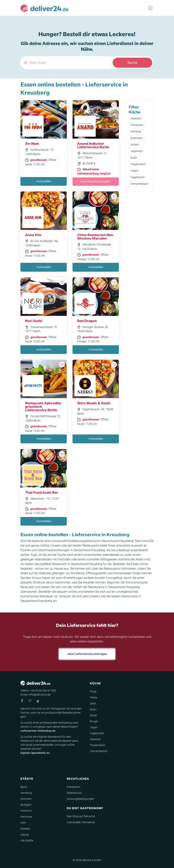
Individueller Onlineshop (81, 822)
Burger (94, 721)
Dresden (25, 829)
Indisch (135, 145)
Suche (132, 63)
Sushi (134, 158)
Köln (23, 823)
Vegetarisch (138, 177)
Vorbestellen (44, 181)
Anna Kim (33, 235)
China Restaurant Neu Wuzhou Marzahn (95, 236)
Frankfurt (26, 811)
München (26, 799)
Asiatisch (136, 118)
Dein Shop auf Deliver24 (81, 816)
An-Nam (32, 143)
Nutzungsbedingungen (80, 799)
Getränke (136, 131)
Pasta (93, 697)
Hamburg (26, 793)
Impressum (73, 787)
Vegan (134, 171)
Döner (93, 715)
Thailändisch (138, 164)
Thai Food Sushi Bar (42, 492)
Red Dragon (87, 321)
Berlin (24, 787)
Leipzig (25, 835)
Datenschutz (74, 793)
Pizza (93, 692)
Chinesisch (137, 125)
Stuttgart (26, 805)
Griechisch (137, 138)
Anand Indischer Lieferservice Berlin (93, 145)
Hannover (26, 817)
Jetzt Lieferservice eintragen (87, 654)
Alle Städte (27, 841)
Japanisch (137, 151)
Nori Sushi (34, 321)
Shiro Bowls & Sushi (94, 403)
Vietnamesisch (139, 184)
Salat (93, 703)
